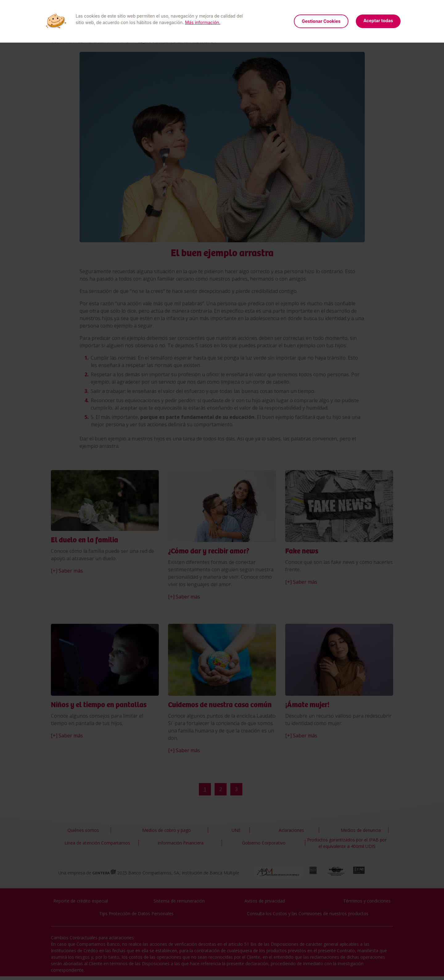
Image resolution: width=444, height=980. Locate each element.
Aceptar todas (378, 21)
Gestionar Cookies (321, 21)
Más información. (203, 22)
